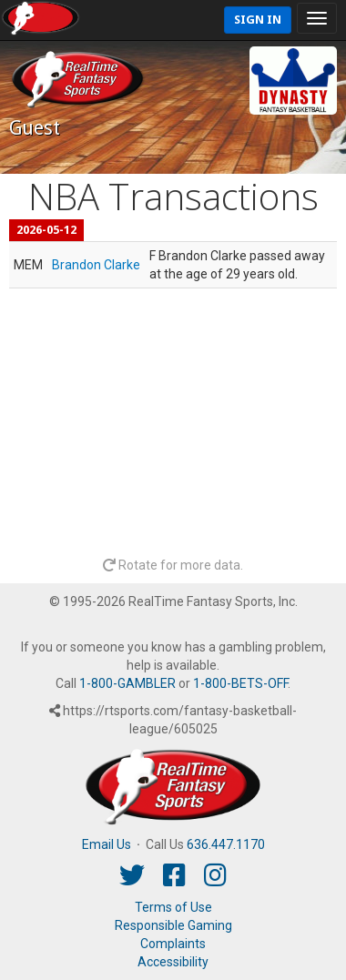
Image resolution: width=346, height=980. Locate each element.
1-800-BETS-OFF (240, 683)
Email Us (107, 844)
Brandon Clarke (96, 265)
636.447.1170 (226, 844)
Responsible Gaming (173, 925)
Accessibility (173, 962)
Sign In (258, 20)
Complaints (173, 944)
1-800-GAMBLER (127, 683)
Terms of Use (173, 907)
